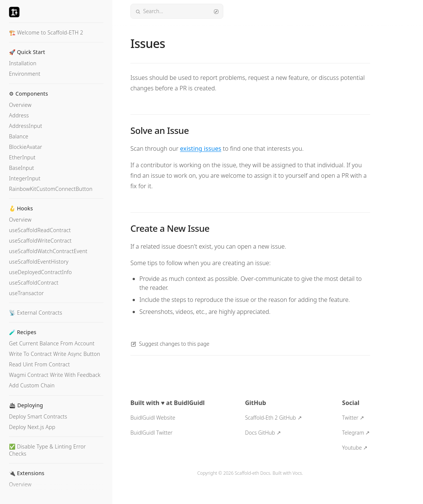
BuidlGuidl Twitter (151, 433)
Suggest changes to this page (170, 344)
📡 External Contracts (36, 313)
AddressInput (26, 126)
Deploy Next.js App (32, 427)
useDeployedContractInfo (40, 272)
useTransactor (26, 293)
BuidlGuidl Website (153, 418)
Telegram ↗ (356, 433)
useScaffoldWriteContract (40, 241)
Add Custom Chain (32, 385)
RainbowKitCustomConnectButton (51, 189)
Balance (19, 136)
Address (19, 115)
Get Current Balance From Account (52, 343)
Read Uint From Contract (39, 364)
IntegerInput (25, 178)
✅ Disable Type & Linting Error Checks (47, 450)
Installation (23, 63)
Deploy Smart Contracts (38, 416)
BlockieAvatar (26, 147)
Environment (25, 74)
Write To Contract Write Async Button (55, 354)
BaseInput (22, 168)
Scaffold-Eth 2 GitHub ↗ (274, 418)
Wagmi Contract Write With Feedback (55, 375)
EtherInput (22, 157)
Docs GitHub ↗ (263, 433)
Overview (20, 105)
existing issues (201, 148)
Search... (177, 11)
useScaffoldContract (34, 283)
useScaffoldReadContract (40, 230)
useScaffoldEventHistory (39, 262)
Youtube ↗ (355, 448)
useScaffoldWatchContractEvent (48, 251)
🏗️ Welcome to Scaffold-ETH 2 (46, 32)
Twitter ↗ (353, 418)
